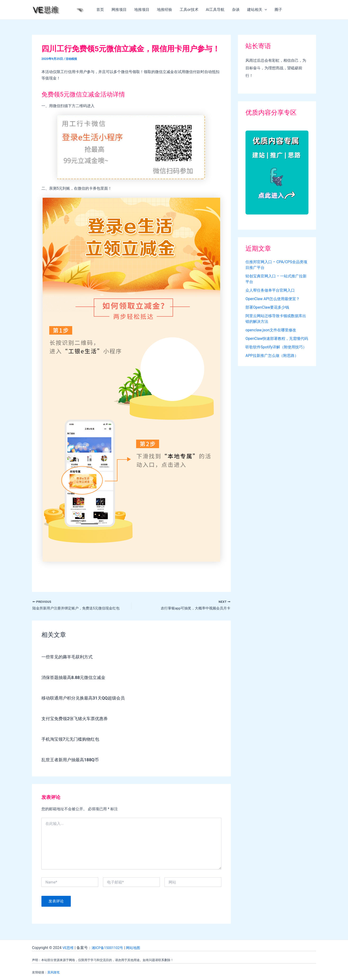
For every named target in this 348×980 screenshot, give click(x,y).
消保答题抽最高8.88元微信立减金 (77, 678)
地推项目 (142, 10)
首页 (100, 10)
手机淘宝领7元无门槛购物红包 (74, 740)
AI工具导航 (215, 10)
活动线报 (72, 59)
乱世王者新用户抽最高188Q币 (73, 761)
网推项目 (119, 10)
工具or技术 (189, 10)
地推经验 (165, 10)
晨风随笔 (54, 972)
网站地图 (137, 948)
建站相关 (257, 10)
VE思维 (69, 948)
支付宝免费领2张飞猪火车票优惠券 (78, 719)
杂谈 (236, 10)
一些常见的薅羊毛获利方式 (70, 658)
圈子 (278, 10)
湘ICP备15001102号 (110, 948)
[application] (265, 10)
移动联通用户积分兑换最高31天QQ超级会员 (88, 699)
